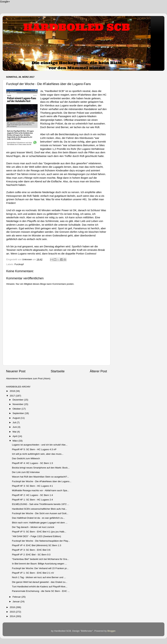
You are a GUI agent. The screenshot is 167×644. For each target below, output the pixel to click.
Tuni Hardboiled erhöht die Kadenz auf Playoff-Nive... (40, 587)
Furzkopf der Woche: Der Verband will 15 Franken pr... (40, 568)
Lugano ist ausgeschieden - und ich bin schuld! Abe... (40, 445)
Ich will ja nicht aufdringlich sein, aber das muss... (38, 454)
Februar (17, 597)
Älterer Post (98, 371)
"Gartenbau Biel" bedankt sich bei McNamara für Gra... (41, 559)
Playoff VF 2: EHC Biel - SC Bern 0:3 (31, 555)
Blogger (111, 631)
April (15, 436)
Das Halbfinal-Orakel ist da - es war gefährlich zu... (38, 518)
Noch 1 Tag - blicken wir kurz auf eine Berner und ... (39, 577)
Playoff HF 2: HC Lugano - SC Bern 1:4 (32, 495)
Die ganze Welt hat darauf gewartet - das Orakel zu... (40, 582)
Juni (15, 427)
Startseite (58, 371)
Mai (15, 432)
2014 (13, 616)
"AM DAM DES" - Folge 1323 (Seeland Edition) (37, 536)
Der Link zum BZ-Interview (26, 472)
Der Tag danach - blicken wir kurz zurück (33, 527)
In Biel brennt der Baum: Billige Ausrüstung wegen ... (39, 564)
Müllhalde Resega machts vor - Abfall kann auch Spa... (41, 490)
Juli (15, 422)
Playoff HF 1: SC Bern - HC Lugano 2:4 (32, 500)
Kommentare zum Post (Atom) (35, 378)
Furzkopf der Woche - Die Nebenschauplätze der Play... (41, 541)
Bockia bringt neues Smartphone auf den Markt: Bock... (41, 468)
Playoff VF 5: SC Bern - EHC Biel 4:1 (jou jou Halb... (39, 532)
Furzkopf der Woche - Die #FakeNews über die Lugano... (42, 481)
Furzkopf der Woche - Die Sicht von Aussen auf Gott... (40, 513)
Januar (16, 602)
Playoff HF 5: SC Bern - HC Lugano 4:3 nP (34, 449)
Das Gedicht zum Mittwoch (26, 458)
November (18, 404)
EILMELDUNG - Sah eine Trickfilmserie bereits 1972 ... (41, 504)
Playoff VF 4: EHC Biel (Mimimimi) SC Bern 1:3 (37, 545)
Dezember (18, 400)
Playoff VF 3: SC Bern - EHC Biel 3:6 (31, 550)
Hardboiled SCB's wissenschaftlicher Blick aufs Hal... (39, 509)
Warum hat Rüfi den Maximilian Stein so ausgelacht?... (40, 477)
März (15, 441)
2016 (13, 607)
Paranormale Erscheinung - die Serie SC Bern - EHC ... (41, 591)
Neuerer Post (16, 371)
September (19, 413)
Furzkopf (19, 264)
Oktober (17, 409)
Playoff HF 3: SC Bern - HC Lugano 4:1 (32, 486)
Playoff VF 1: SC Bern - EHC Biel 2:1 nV (33, 573)
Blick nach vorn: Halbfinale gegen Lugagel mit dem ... (40, 523)
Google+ (5, 1)
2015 (13, 612)
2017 (13, 396)
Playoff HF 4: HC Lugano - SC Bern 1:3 (32, 463)
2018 (13, 391)
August (17, 418)
